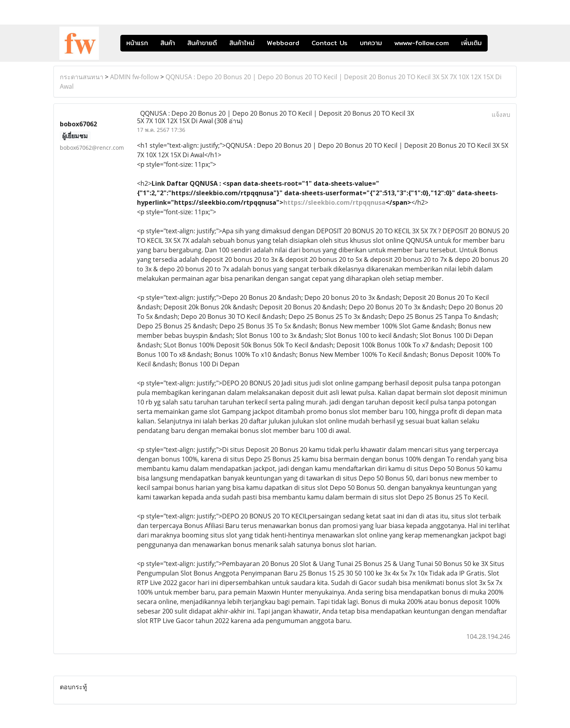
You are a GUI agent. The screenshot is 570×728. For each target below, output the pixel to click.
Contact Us (330, 43)
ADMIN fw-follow (134, 77)
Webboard (283, 43)
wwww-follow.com (422, 43)
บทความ (371, 43)
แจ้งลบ (501, 114)
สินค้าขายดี (202, 43)
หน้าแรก (137, 43)
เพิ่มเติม (471, 43)
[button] (500, 43)
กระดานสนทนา (82, 77)
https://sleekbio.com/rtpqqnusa (334, 202)
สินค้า (168, 43)
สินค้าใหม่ (242, 43)
